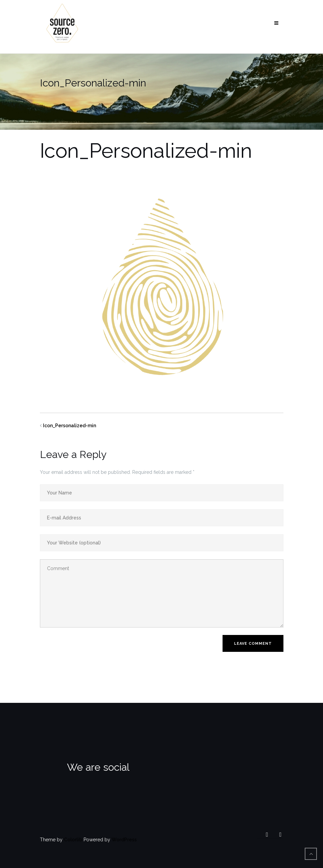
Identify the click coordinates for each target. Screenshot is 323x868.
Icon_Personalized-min (70, 426)
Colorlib (73, 840)
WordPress (124, 840)
